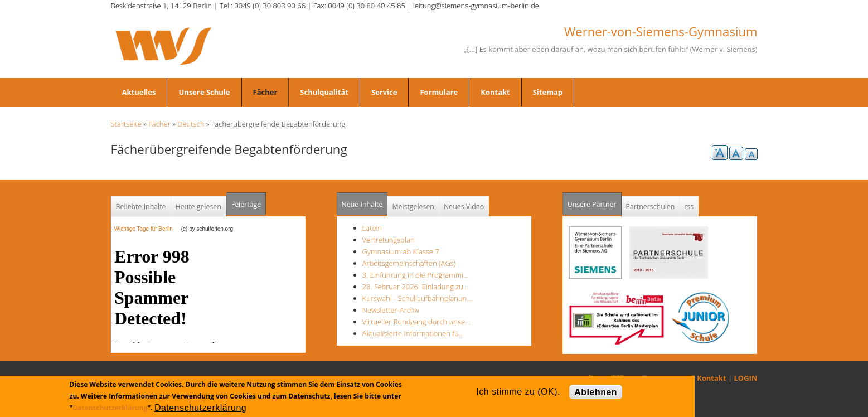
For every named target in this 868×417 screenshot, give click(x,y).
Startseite (126, 124)
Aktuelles (139, 92)
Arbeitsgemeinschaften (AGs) (409, 263)
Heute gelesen (198, 207)
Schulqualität (324, 92)
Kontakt (495, 92)
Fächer (265, 92)
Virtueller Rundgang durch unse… (416, 322)
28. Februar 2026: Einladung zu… (416, 287)
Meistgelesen (413, 207)
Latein (372, 228)
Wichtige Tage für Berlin (147, 229)
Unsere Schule (204, 92)
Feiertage (246, 204)
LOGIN (746, 378)
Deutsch (191, 124)
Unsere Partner (595, 201)
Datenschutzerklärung (110, 408)
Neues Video (464, 207)
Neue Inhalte (362, 204)
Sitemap (548, 92)
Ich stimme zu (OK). (518, 392)
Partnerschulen (651, 207)
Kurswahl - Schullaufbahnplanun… (417, 298)
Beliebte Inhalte (141, 207)
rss (689, 207)
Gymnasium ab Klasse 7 (401, 251)
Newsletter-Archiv (391, 310)
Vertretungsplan (389, 240)
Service (384, 92)
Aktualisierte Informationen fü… (413, 333)
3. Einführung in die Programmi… (416, 275)
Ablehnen (596, 392)
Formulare (439, 92)
